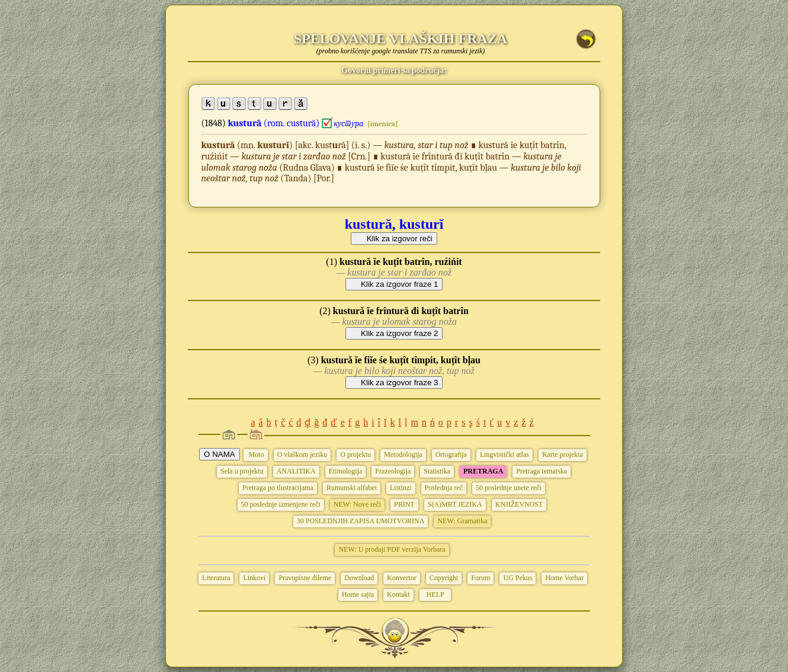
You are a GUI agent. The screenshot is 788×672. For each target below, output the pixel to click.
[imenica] (382, 124)
